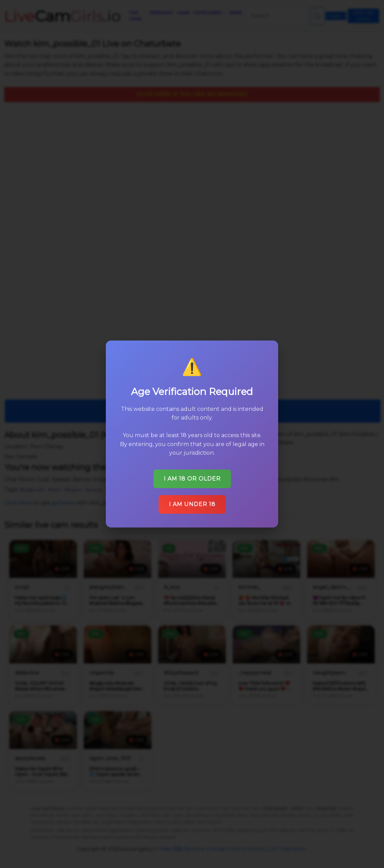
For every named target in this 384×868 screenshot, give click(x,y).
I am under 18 (192, 504)
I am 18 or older (192, 479)
